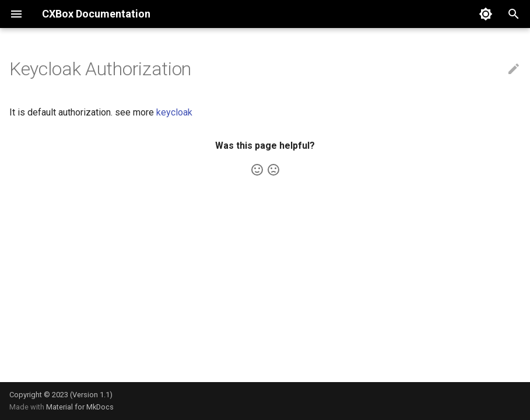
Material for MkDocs (80, 407)
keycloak (174, 112)
